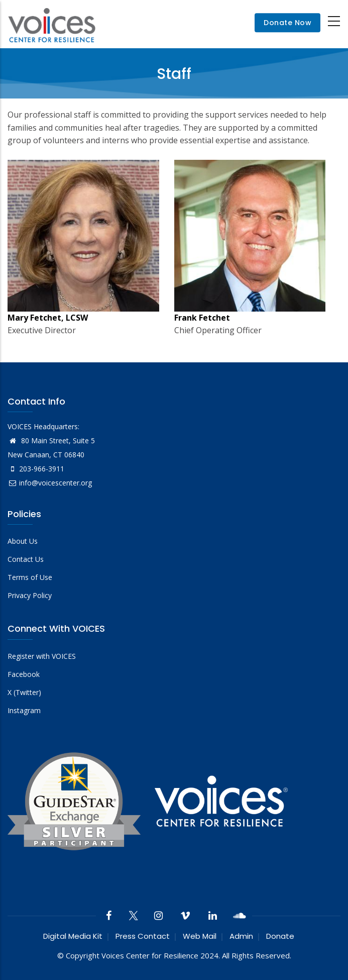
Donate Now (287, 23)
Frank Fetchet (202, 318)
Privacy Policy (30, 595)
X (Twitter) (24, 692)
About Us (23, 541)
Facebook (24, 674)
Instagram (24, 710)
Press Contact (143, 936)
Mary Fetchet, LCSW (48, 318)
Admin (241, 936)
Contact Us (26, 559)
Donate (280, 936)
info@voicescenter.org (50, 483)
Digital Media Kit (73, 936)
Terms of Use (30, 577)
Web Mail (200, 936)
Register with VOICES (42, 656)
